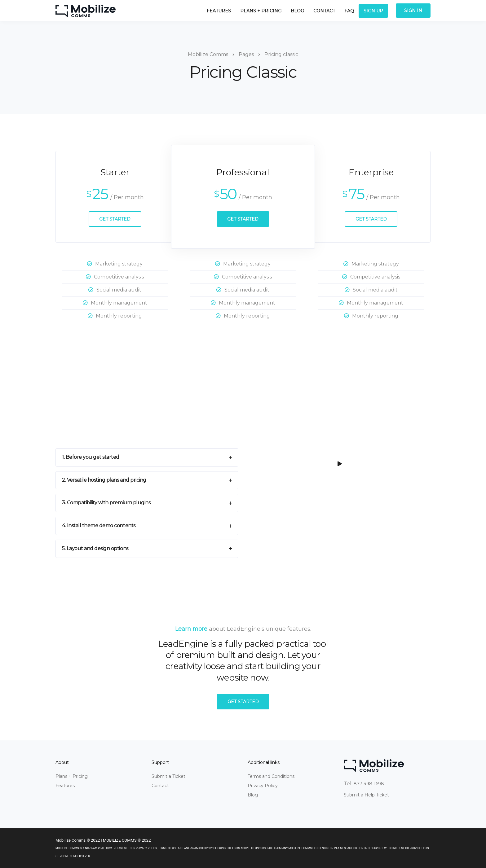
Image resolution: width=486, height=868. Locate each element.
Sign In (413, 11)
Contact (324, 11)
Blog (297, 11)
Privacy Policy (263, 786)
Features (219, 11)
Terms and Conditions (271, 776)
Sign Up (373, 11)
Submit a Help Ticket (366, 795)
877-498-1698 (369, 784)
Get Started (115, 219)
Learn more (191, 629)
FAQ (349, 11)
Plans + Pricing (261, 11)
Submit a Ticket (168, 776)
